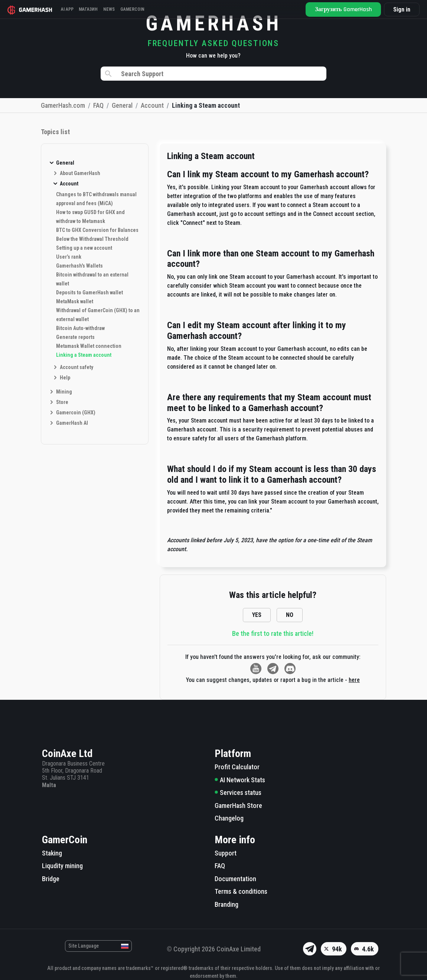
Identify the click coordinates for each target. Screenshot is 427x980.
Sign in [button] (400, 9)
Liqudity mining (62, 866)
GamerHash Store (238, 806)
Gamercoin (146, 9)
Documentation (235, 879)
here (354, 680)
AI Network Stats (240, 780)
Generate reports (75, 337)
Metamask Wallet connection (89, 346)
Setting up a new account (84, 248)
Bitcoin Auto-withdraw (80, 328)
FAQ (220, 866)
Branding (226, 904)
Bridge (51, 879)
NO (290, 615)
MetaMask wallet (75, 301)
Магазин (95, 9)
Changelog (229, 818)
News (119, 9)
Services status (238, 793)
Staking (52, 853)
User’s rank (69, 257)
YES (257, 615)
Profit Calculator (237, 767)
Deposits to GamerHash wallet (89, 292)
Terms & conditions (241, 891)
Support (226, 853)
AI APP (70, 9)
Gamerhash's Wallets (79, 266)
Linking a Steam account (84, 355)
